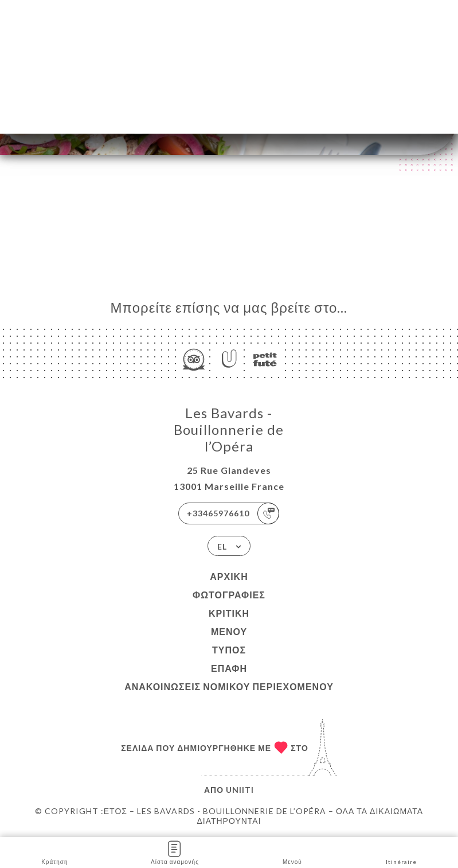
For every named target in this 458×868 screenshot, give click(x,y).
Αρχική (229, 576)
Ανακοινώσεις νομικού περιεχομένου (229, 686)
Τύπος (229, 650)
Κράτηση (54, 852)
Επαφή (229, 668)
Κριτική (229, 613)
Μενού (229, 631)
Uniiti (240, 790)
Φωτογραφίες (229, 595)
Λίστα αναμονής (175, 852)
